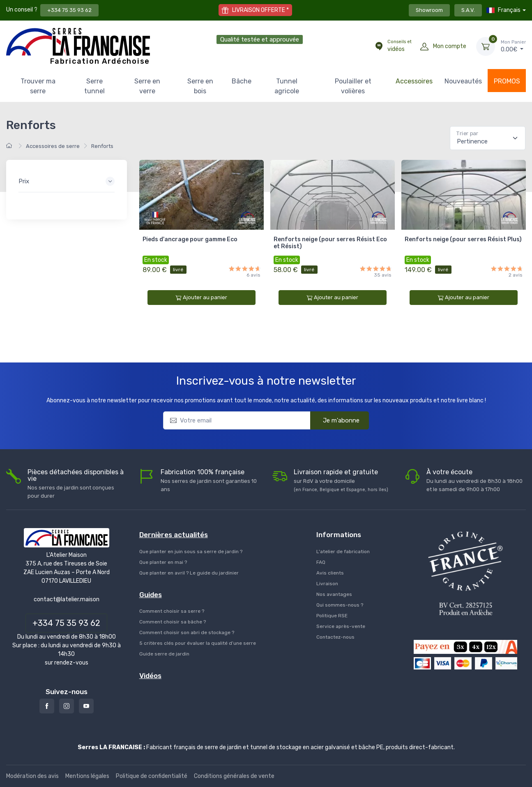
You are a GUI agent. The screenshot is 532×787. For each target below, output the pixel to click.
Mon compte (450, 46)
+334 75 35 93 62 (69, 10)
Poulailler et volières (353, 86)
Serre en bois (200, 86)
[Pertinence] (488, 138)
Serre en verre (147, 86)
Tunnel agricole (287, 86)
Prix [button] (24, 181)
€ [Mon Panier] (513, 46)
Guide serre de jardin (164, 654)
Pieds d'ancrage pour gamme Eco (190, 239)
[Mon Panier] (486, 46)
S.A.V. (468, 10)
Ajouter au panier (201, 298)
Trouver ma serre (38, 86)
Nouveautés (463, 81)
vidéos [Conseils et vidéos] (400, 46)
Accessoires (414, 81)
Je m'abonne (336, 420)
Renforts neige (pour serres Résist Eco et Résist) (330, 243)
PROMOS (507, 81)
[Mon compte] (424, 46)
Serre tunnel (94, 86)
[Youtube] (86, 706)
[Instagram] (67, 706)
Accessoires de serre (53, 146)
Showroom (429, 10)
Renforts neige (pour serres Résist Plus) (463, 239)
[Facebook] (47, 706)
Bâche (242, 81)
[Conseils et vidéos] (379, 46)
